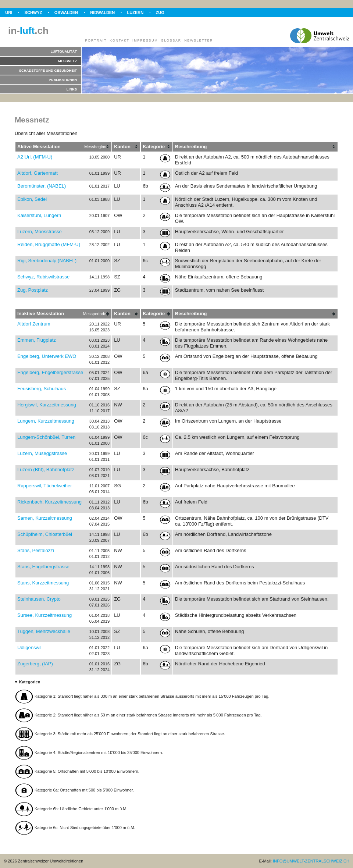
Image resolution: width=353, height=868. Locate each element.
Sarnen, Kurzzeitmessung (45, 518)
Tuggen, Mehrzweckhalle (44, 631)
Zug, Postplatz (33, 290)
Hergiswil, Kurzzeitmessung (47, 405)
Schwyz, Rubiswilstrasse (43, 277)
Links (72, 89)
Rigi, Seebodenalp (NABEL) (47, 261)
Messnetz (67, 61)
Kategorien (30, 682)
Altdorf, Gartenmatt (38, 173)
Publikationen (63, 80)
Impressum (145, 40)
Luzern (135, 13)
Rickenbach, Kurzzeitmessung (49, 502)
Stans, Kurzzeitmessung (43, 583)
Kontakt (119, 40)
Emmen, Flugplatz (37, 340)
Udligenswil (29, 648)
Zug (160, 13)
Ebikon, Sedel (32, 199)
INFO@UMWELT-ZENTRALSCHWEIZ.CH (311, 861)
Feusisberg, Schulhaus (42, 389)
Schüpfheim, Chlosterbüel (45, 534)
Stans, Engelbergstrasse (43, 567)
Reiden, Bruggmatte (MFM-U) (49, 244)
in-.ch (28, 31)
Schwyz (33, 13)
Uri (9, 13)
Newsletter (199, 40)
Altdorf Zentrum (34, 324)
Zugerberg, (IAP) (35, 664)
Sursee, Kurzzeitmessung (44, 615)
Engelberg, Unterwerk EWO (47, 356)
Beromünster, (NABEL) (42, 186)
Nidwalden (102, 13)
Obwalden (66, 13)
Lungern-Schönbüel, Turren (46, 437)
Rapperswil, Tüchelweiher (45, 486)
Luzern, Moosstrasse (40, 232)
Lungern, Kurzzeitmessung (46, 421)
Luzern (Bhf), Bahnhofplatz (46, 469)
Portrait (96, 40)
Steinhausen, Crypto (39, 599)
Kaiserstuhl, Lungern (39, 215)
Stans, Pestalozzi (36, 550)
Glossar (171, 40)
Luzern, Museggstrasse (42, 453)
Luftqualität (64, 51)
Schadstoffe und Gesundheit (48, 70)
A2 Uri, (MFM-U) (35, 157)
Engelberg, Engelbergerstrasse (50, 372)
